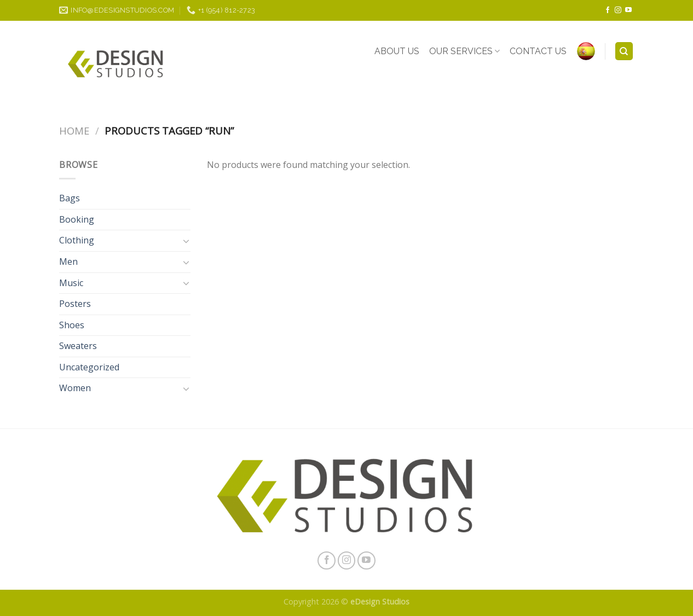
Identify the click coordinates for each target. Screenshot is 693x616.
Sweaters (78, 346)
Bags (70, 198)
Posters (75, 304)
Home (74, 130)
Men (68, 261)
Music (71, 283)
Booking (77, 219)
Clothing (77, 240)
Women (75, 388)
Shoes (72, 325)
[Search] (624, 51)
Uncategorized (89, 367)
